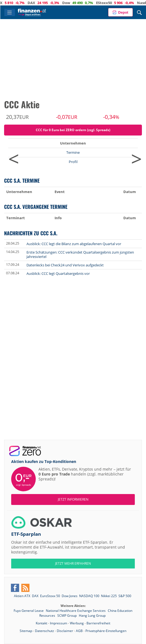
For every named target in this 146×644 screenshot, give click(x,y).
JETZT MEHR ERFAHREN (73, 563)
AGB (79, 631)
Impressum (59, 623)
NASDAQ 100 (89, 596)
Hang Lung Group (92, 616)
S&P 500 (125, 596)
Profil (73, 162)
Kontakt (41, 623)
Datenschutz (44, 631)
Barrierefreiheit (98, 623)
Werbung (77, 623)
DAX (46, 3)
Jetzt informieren (73, 499)
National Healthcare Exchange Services (76, 611)
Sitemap (26, 631)
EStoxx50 (118, 3)
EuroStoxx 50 (50, 596)
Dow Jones (70, 596)
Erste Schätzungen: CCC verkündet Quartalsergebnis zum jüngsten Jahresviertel (80, 254)
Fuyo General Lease (29, 611)
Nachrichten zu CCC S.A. (31, 233)
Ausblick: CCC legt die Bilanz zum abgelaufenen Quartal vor (74, 244)
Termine (73, 152)
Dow (80, 3)
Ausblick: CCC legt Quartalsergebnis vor (58, 273)
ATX (13, 3)
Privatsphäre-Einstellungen (106, 631)
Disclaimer (65, 631)
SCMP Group (67, 616)
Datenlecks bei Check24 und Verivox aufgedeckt (65, 265)
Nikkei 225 (109, 596)
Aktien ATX (22, 596)
